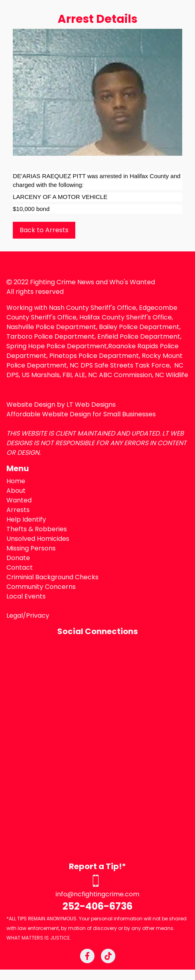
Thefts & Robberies (37, 529)
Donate (18, 558)
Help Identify (26, 519)
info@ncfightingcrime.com (97, 894)
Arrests (18, 510)
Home (16, 481)
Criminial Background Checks (52, 577)
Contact (20, 567)
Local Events (26, 596)
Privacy (38, 616)
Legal (15, 616)
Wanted (19, 500)
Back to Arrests (44, 230)
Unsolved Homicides (38, 539)
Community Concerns (41, 587)
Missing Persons (31, 548)
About (16, 491)
